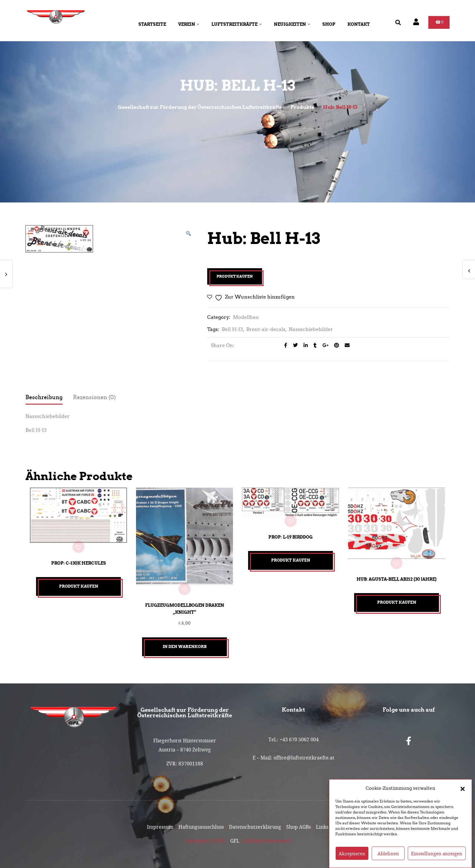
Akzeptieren (352, 853)
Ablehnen (388, 853)
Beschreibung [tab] (44, 397)
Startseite (152, 24)
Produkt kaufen (235, 276)
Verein (189, 24)
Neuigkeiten (292, 24)
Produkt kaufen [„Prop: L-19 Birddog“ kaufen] (291, 559)
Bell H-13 (232, 329)
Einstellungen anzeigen (437, 853)
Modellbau (246, 317)
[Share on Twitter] (294, 345)
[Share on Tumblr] (313, 345)
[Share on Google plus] (324, 345)
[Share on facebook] (284, 345)
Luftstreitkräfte (237, 24)
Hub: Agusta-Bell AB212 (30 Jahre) (397, 577)
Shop (329, 24)
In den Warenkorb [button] (185, 643)
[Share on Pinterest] (335, 345)
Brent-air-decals (266, 329)
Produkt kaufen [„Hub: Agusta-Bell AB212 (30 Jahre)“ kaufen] (397, 600)
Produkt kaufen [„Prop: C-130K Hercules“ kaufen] (79, 584)
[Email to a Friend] (345, 345)
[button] (463, 788)
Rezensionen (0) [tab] (94, 397)
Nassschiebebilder (311, 329)
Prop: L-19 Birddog (291, 536)
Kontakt (359, 24)
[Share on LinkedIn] (304, 345)
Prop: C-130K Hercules (79, 561)
